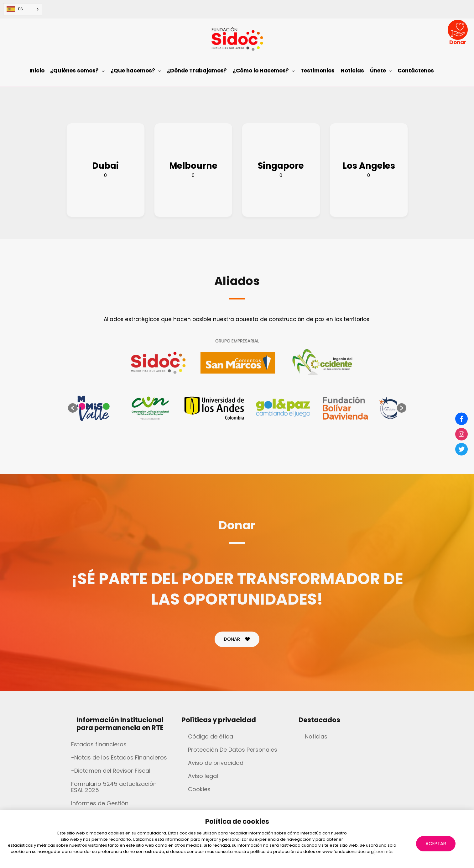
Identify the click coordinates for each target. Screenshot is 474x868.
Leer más (384, 852)
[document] (237, 434)
